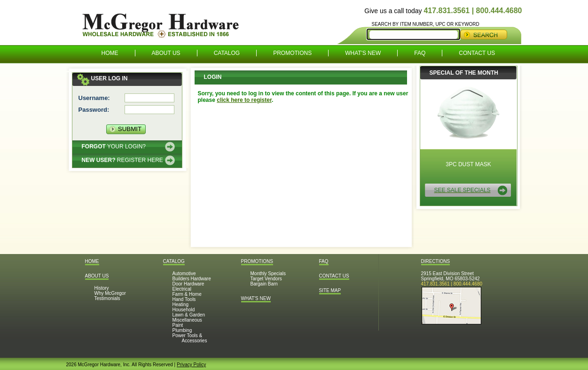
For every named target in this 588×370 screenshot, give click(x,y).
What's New (363, 53)
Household (184, 310)
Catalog (227, 53)
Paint (178, 325)
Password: (94, 110)
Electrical (182, 289)
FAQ (420, 53)
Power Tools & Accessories (190, 338)
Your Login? (114, 146)
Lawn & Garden (189, 315)
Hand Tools (184, 299)
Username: (94, 98)
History (102, 288)
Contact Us (477, 53)
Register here (122, 160)
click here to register (244, 100)
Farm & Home (187, 294)
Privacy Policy (191, 365)
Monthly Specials (268, 274)
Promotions (292, 53)
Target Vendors (266, 279)
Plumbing (182, 330)
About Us (166, 53)
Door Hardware (188, 284)
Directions (436, 261)
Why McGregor (110, 293)
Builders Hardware (192, 279)
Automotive (184, 274)
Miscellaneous (187, 320)
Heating (180, 304)
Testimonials (107, 298)
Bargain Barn (264, 284)
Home (110, 53)
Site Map (330, 290)
